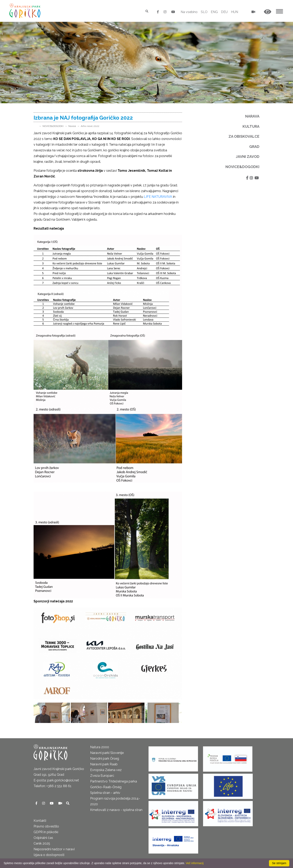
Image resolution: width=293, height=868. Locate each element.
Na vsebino (189, 12)
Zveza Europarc (102, 776)
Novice (72, 126)
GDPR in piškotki (46, 832)
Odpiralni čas (43, 838)
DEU (224, 12)
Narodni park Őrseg (105, 759)
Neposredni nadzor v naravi (54, 849)
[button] (268, 12)
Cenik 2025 (42, 843)
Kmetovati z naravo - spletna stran (116, 810)
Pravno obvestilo (46, 826)
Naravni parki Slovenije (107, 753)
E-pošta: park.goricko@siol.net (56, 780)
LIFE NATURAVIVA (158, 197)
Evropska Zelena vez (106, 770)
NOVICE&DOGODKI (53, 126)
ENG (214, 12)
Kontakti (40, 821)
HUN (235, 12)
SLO (204, 12)
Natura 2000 (100, 747)
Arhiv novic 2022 (90, 126)
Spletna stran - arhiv (105, 793)
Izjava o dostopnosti (49, 855)
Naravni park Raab (104, 764)
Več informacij (195, 863)
